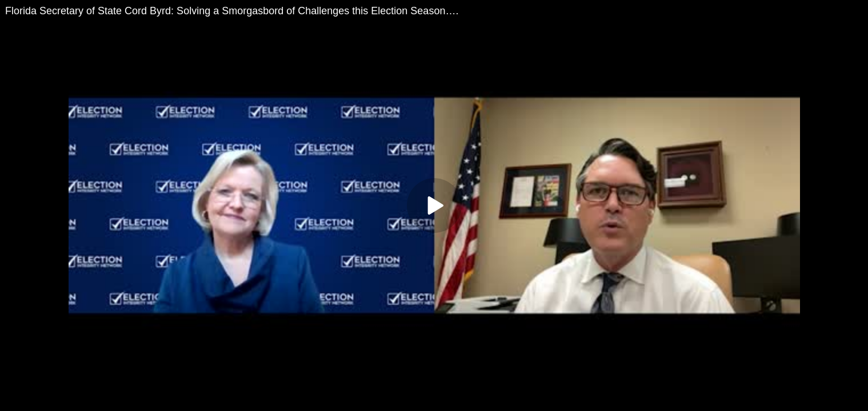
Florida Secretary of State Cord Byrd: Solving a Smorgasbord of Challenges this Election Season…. (232, 11)
